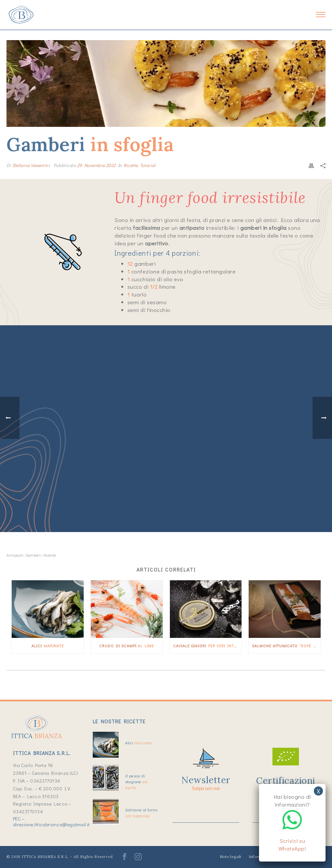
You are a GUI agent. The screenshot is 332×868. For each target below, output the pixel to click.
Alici (48, 646)
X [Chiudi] (318, 791)
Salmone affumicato (286, 646)
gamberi (34, 555)
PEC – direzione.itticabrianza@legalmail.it (51, 821)
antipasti (15, 555)
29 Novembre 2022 (97, 165)
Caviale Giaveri (207, 646)
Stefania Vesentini (31, 165)
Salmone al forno (141, 812)
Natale (50, 555)
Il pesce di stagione (136, 781)
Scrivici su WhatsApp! (292, 845)
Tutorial (148, 165)
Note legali (231, 857)
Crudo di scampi (127, 646)
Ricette (131, 165)
